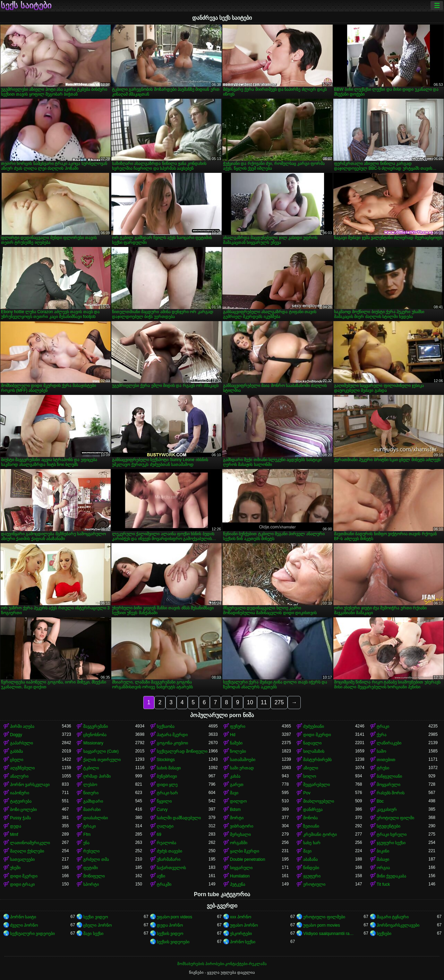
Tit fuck (383, 884)
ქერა (382, 735)
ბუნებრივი (167, 776)
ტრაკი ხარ (167, 793)
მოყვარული (388, 785)
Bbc (380, 801)
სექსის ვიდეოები (173, 942)
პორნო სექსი (243, 942)
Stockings (166, 760)
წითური (91, 793)
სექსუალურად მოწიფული (182, 751)
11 (264, 702)
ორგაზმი (239, 843)
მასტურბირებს (317, 760)
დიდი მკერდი (317, 735)
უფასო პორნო (244, 925)
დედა (16, 826)
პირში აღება (22, 726)
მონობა (310, 818)
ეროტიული (314, 884)
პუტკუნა (238, 884)
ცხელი (17, 760)
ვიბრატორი (242, 826)
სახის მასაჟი (169, 768)
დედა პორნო (170, 925)
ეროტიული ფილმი (395, 818)
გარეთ (237, 785)
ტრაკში (164, 884)
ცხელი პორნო (97, 925)
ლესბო (90, 785)
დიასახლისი (96, 818)
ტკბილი (91, 768)
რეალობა (166, 843)
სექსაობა (166, 726)
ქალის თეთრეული (102, 760)
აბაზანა (310, 859)
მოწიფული (94, 876)
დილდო (238, 801)
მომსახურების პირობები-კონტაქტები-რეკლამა (222, 964)
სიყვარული (241, 868)
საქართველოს (171, 868)
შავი (234, 793)
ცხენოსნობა (95, 735)
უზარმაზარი (169, 859)
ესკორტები (241, 934)
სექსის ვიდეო (170, 934)
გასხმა (16, 751)
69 (159, 835)
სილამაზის (314, 751)
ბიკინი (383, 851)
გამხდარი (93, 801)
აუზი (161, 876)
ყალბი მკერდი (245, 851)
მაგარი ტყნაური (393, 917)
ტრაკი (383, 726)
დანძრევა (313, 810)
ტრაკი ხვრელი (392, 835)
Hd (233, 735)
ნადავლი (312, 743)
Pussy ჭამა (20, 818)
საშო (381, 751)
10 (250, 702)
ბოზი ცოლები (23, 810)
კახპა (235, 776)
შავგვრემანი (96, 726)
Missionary (93, 743)
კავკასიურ (387, 810)
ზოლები (238, 751)
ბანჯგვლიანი (389, 776)
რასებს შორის (391, 793)
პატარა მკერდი (172, 735)
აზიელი (311, 768)
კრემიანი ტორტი (320, 835)
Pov (307, 793)
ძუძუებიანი (314, 726)
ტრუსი (383, 768)
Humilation (240, 876)
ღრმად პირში (97, 776)
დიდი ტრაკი (22, 884)
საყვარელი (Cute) (101, 751)
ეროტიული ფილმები (324, 917)
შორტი (237, 818)
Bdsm (235, 810)
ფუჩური (238, 726)
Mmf (14, 835)
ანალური (19, 776)
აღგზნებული (22, 768)
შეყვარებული (317, 785)
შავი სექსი (93, 934)
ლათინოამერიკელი (30, 843)
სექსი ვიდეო (95, 917)
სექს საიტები (26, 6)
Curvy (162, 810)
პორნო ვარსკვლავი (30, 785)
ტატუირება (21, 801)
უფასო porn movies (322, 925)
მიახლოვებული (319, 801)
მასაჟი (383, 859)
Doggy (16, 735)
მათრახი (92, 810)
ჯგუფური (312, 876)
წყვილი (164, 801)
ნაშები (236, 743)
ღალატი (165, 826)
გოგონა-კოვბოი (172, 743)
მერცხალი (240, 835)
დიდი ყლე (167, 785)
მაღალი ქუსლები (27, 851)
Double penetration (247, 859)
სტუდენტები (388, 826)
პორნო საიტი (23, 917)
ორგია (383, 868)
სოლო (310, 776)
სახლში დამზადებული (179, 818)
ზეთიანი (311, 826)
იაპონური (20, 793)
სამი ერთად (242, 768)
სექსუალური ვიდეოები (32, 934)
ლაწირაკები (389, 743)
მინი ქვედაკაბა (391, 876)
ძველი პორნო (24, 925)
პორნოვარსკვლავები (398, 925)
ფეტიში (91, 868)
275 (279, 702)
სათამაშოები (243, 760)
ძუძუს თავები (169, 851)
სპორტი (91, 884)
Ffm (87, 835)
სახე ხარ (312, 843)
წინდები (311, 868)
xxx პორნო (241, 917)
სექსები (384, 934)
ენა (86, 843)
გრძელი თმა (96, 859)
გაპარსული (22, 743)
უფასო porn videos (174, 917)
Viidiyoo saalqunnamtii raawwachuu (329, 934)
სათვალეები (22, 859)
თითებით (386, 760)
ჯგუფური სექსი (391, 843)
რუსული (91, 851)
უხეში (15, 868)
